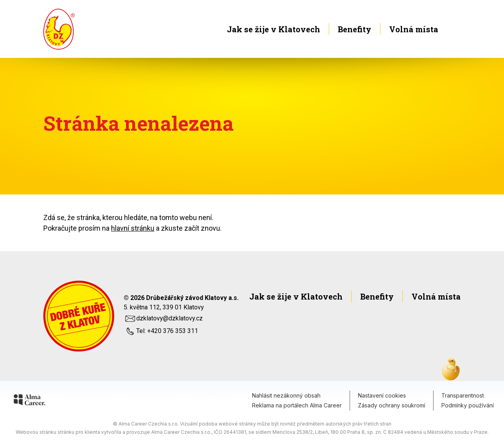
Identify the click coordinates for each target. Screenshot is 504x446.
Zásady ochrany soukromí (392, 405)
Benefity (355, 29)
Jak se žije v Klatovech (273, 29)
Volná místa (425, 29)
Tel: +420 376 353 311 (161, 331)
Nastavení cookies (382, 395)
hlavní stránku (133, 228)
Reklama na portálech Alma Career (297, 405)
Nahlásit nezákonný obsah (286, 395)
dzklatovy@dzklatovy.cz (163, 318)
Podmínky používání (468, 405)
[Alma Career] (30, 401)
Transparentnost (463, 395)
